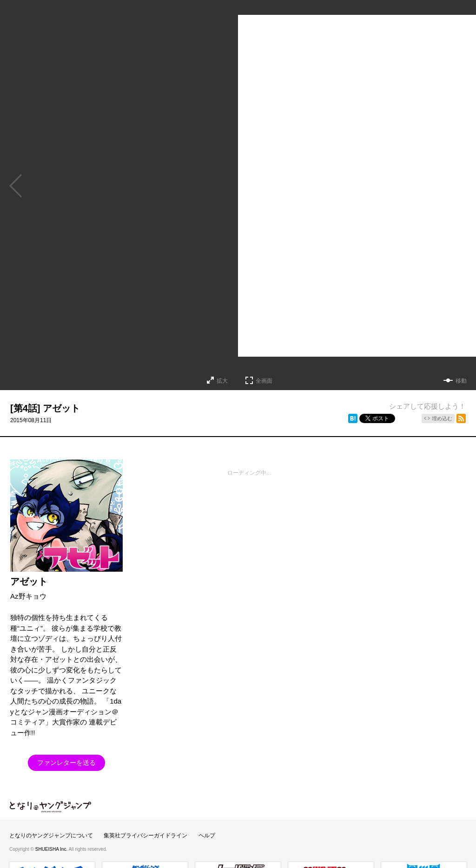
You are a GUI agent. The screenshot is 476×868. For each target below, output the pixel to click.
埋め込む (442, 418)
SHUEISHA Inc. (52, 849)
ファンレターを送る (66, 763)
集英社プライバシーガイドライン (145, 835)
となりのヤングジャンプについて (51, 835)
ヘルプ (207, 835)
